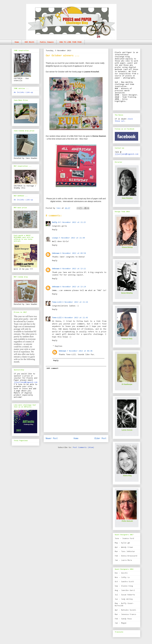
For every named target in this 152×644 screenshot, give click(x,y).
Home (17, 42)
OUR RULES (29, 42)
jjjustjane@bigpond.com (26, 382)
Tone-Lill (57, 302)
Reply (55, 230)
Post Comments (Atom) (83, 448)
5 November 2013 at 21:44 (72, 238)
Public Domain (47, 42)
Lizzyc (55, 238)
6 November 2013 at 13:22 (73, 269)
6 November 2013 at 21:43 (75, 318)
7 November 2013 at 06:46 (80, 351)
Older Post (100, 439)
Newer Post (52, 439)
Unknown (56, 253)
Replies (59, 346)
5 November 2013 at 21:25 (73, 222)
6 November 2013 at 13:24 (73, 287)
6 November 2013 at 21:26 (75, 302)
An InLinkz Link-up (23, 93)
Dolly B (56, 222)
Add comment (52, 368)
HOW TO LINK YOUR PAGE (71, 42)
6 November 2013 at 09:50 (73, 253)
